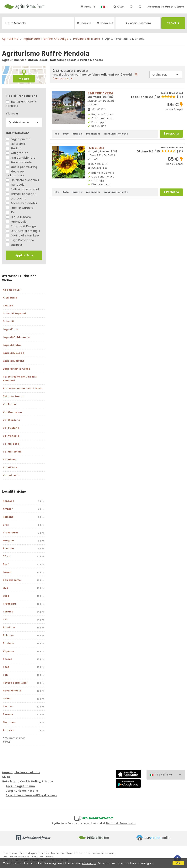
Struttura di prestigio (23, 231)
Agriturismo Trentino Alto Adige (46, 39)
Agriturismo (10, 39)
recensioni (93, 134)
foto (66, 134)
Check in (84, 23)
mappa (24, 79)
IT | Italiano (170, 775)
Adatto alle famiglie (22, 236)
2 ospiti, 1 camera (138, 23)
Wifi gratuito (17, 153)
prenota (171, 134)
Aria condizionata (21, 158)
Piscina (13, 148)
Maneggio (15, 185)
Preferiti (88, 7)
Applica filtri (24, 255)
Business (14, 245)
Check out (105, 23)
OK (178, 863)
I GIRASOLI (96, 148)
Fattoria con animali (23, 189)
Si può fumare (18, 217)
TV (10, 212)
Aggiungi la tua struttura (166, 7)
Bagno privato (18, 139)
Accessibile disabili (21, 203)
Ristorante (16, 144)
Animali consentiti (21, 194)
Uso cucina (16, 198)
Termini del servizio (102, 853)
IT (107, 7)
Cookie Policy (45, 857)
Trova (173, 23)
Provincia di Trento (87, 39)
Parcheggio (16, 222)
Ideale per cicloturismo (15, 173)
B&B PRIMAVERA (100, 93)
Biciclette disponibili (22, 180)
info (56, 134)
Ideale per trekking (21, 167)
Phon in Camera (20, 208)
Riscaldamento (19, 162)
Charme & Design (21, 226)
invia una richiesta (116, 134)
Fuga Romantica (20, 240)
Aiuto (119, 7)
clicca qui (89, 863)
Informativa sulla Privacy (18, 857)
